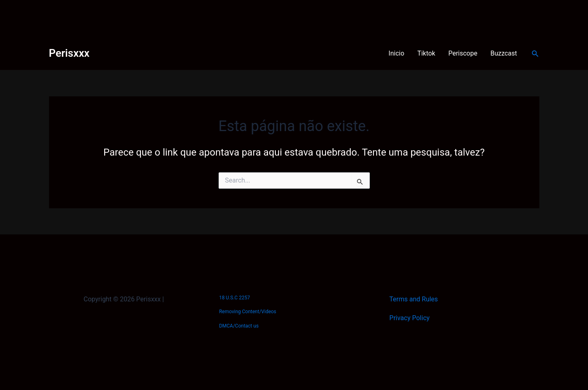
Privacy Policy (410, 318)
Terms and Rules (414, 299)
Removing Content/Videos (248, 312)
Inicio (396, 53)
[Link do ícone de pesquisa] (535, 54)
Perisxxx (69, 53)
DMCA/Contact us (239, 326)
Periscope (463, 53)
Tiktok (426, 53)
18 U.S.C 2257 (234, 298)
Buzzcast (504, 53)
